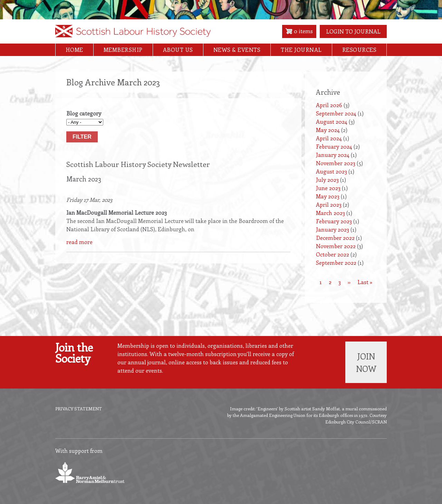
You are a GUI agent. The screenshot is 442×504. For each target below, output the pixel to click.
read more (79, 242)
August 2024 (332, 122)
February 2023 (334, 221)
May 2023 (328, 196)
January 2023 (333, 229)
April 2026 (329, 105)
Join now (366, 362)
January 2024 (333, 155)
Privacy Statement (79, 408)
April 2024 (329, 138)
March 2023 (330, 213)
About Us (178, 50)
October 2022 (333, 254)
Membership (123, 50)
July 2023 (327, 180)
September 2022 (336, 263)
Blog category (84, 113)
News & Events (237, 50)
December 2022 (335, 238)
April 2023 (329, 204)
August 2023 (331, 171)
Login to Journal (353, 31)
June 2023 (328, 188)
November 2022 (336, 246)
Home (74, 50)
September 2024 (336, 113)
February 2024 (334, 146)
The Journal (301, 50)
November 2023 (336, 163)
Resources (359, 50)
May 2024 (328, 130)
